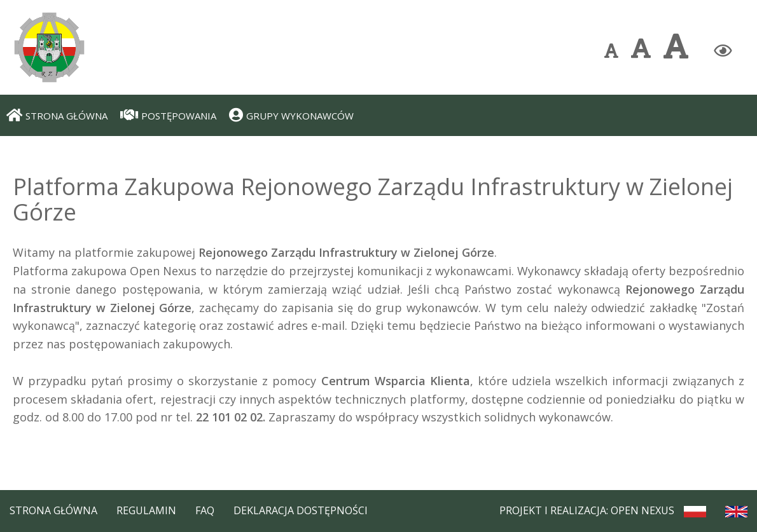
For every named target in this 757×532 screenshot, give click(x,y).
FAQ (205, 510)
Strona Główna (53, 510)
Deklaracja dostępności (301, 510)
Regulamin (146, 510)
